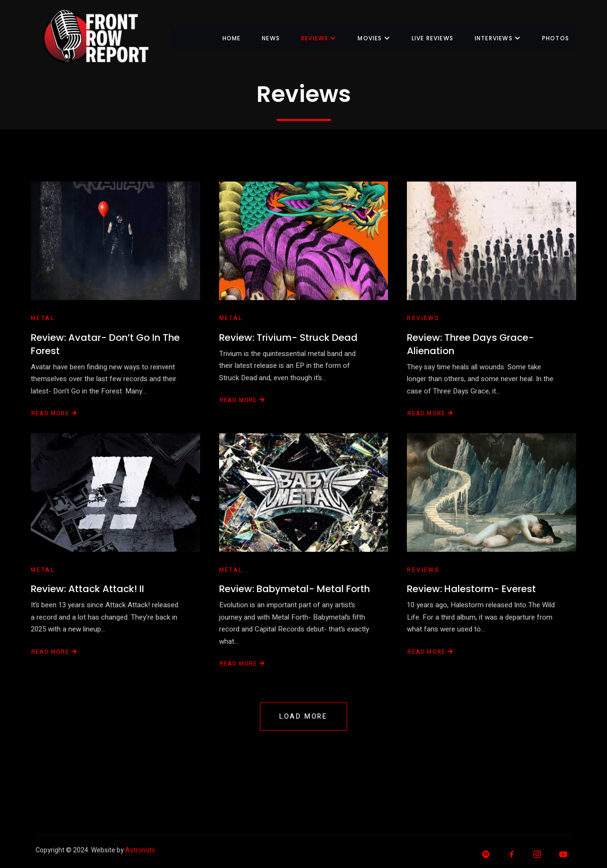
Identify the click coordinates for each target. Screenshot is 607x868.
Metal (43, 318)
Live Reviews (432, 38)
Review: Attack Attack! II (87, 589)
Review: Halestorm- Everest (471, 589)
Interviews (498, 38)
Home (231, 38)
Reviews (318, 38)
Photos (556, 38)
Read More (54, 413)
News (270, 38)
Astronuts (140, 850)
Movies (374, 38)
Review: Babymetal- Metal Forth (294, 589)
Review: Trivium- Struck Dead (288, 338)
